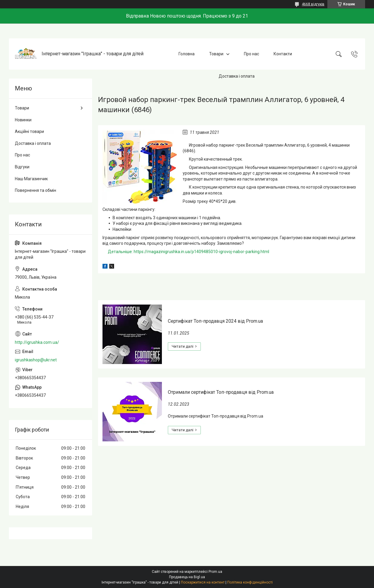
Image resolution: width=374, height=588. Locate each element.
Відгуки (22, 167)
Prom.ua (215, 572)
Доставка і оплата (237, 76)
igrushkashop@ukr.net (36, 360)
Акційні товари (29, 131)
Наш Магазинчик (31, 179)
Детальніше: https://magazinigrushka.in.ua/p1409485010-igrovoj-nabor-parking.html (188, 252)
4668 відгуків (313, 4)
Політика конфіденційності (250, 582)
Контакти (283, 54)
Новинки (23, 120)
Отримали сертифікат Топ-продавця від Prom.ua (221, 392)
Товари (216, 54)
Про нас (251, 54)
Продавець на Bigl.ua (187, 577)
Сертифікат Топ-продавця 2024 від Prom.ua (215, 321)
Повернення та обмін (35, 190)
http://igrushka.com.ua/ (37, 342)
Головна (187, 54)
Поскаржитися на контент (203, 582)
